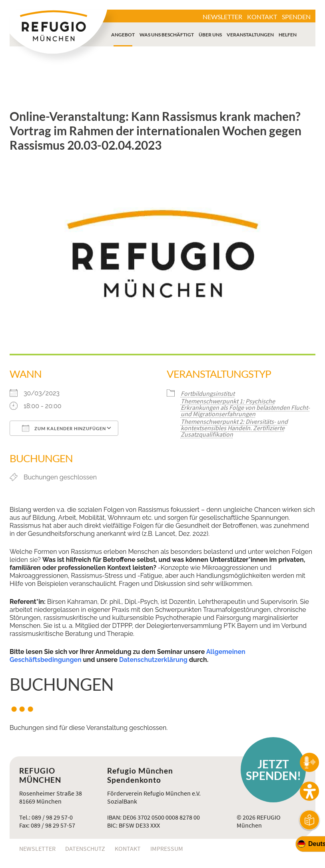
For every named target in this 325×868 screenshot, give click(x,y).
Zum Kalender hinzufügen (64, 428)
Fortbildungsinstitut (208, 393)
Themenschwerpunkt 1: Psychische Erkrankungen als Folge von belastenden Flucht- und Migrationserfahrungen (245, 407)
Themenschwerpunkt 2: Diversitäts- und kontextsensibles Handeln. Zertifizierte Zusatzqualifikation (234, 428)
